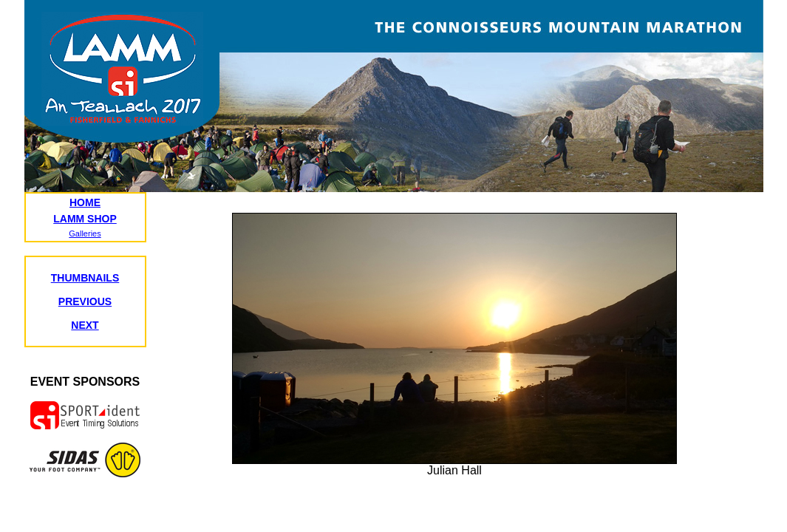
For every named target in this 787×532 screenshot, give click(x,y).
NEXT (85, 325)
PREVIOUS (85, 301)
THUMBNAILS (85, 278)
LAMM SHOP (85, 219)
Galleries (85, 233)
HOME (85, 202)
